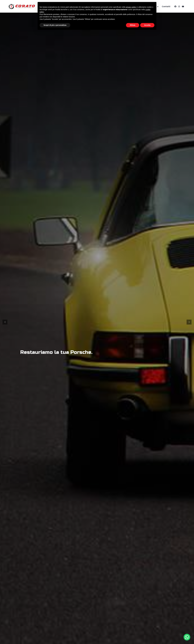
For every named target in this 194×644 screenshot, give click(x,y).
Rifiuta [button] (133, 25)
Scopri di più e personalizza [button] (55, 25)
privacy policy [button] (131, 7)
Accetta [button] (147, 25)
